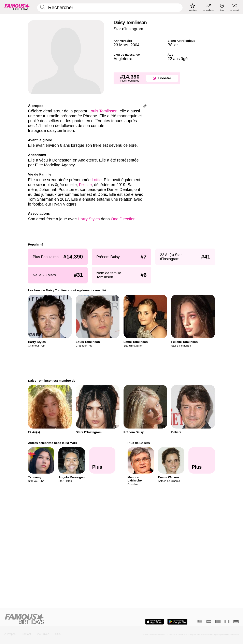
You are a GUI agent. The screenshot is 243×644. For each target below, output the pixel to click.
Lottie (97, 180)
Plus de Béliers (139, 443)
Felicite (85, 185)
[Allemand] (236, 622)
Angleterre (123, 59)
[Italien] (227, 622)
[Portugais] (218, 622)
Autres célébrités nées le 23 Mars (52, 443)
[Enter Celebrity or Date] (110, 8)
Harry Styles (89, 219)
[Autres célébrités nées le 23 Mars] (102, 460)
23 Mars (121, 45)
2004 (135, 45)
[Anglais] (200, 622)
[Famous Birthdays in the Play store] (177, 622)
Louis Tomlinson (103, 111)
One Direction (123, 219)
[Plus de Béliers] (202, 460)
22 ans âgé (178, 59)
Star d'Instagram (128, 29)
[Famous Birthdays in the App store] (155, 622)
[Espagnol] (209, 622)
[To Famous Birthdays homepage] (17, 7)
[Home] (62, 619)
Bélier (173, 45)
